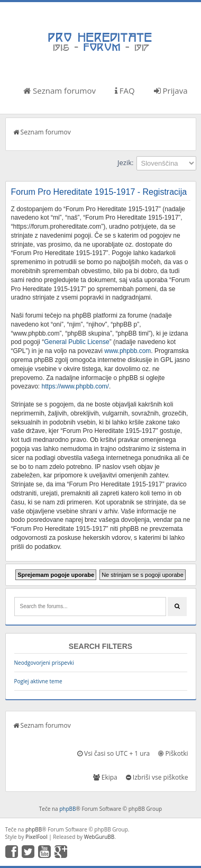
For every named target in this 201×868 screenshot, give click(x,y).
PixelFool (36, 837)
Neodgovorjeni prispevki (44, 663)
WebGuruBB (99, 837)
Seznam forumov (60, 91)
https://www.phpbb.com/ (75, 386)
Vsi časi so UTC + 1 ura (113, 753)
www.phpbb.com (127, 351)
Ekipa (105, 777)
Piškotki (173, 753)
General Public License (76, 342)
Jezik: (125, 162)
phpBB (67, 809)
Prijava (171, 91)
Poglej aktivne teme (38, 681)
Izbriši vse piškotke (157, 777)
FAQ (125, 91)
